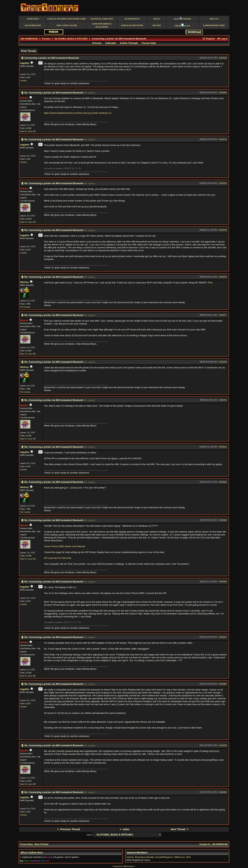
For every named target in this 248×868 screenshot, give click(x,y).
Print (210, 283)
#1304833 (223, 58)
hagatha (25, 63)
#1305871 (223, 637)
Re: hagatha (89, 93)
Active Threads (129, 43)
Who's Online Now (32, 853)
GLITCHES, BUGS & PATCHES (71, 39)
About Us (214, 19)
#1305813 (223, 447)
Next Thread (180, 829)
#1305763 (223, 277)
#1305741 (223, 139)
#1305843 (223, 582)
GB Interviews (132, 19)
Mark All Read (41, 844)
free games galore (67, 25)
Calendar (111, 43)
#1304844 (223, 93)
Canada (23, 81)
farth (188, 857)
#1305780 (223, 362)
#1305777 (223, 315)
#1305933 (223, 745)
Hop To (90, 835)
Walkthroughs (33, 25)
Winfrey (24, 282)
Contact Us (205, 844)
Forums (46, 39)
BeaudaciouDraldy (144, 857)
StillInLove (179, 857)
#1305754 (223, 230)
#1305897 (223, 684)
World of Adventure (132, 25)
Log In (222, 39)
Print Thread (28, 51)
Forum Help (149, 43)
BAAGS (157, 19)
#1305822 (223, 482)
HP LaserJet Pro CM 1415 (58, 558)
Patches (157, 25)
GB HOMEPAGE (29, 39)
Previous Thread (68, 829)
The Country (25, 307)
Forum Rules (27, 844)
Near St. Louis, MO (28, 131)
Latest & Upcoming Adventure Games (67, 19)
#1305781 (223, 400)
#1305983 (223, 792)
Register (209, 39)
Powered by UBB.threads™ (124, 866)
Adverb (130, 857)
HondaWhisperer (164, 857)
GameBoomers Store (214, 25)
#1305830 (223, 520)
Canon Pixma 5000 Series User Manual (64, 546)
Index (124, 829)
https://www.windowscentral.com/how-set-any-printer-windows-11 (78, 113)
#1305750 (223, 183)
